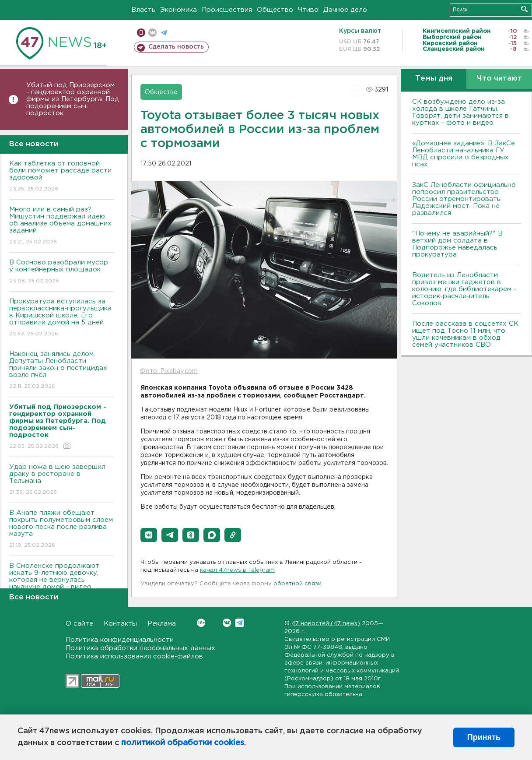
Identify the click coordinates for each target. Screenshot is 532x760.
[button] (149, 535)
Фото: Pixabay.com (169, 371)
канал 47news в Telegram (237, 570)
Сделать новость (176, 47)
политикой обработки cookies (183, 743)
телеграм (164, 33)
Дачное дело (345, 10)
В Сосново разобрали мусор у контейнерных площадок (61, 272)
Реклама (162, 624)
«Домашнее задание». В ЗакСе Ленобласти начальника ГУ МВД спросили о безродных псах (464, 154)
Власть (143, 10)
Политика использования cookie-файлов (134, 656)
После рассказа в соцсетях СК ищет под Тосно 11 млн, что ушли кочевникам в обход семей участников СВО (465, 334)
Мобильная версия (141, 33)
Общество (275, 10)
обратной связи (297, 584)
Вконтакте (201, 623)
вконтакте (152, 33)
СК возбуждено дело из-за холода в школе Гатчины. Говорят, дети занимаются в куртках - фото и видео (460, 112)
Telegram (240, 623)
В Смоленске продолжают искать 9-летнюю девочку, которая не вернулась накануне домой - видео (61, 582)
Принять (484, 737)
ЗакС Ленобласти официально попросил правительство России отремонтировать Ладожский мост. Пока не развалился (464, 199)
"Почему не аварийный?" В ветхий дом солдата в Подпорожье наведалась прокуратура (457, 244)
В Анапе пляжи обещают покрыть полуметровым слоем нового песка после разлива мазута (61, 530)
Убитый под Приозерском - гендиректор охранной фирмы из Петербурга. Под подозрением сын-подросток (73, 99)
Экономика (178, 10)
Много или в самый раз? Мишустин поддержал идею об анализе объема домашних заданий (61, 226)
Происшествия (227, 10)
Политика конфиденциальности (120, 640)
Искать (524, 9)
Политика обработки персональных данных (140, 648)
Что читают (499, 79)
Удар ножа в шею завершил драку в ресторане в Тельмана (61, 480)
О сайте (79, 624)
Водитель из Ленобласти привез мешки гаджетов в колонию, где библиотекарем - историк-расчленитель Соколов (464, 289)
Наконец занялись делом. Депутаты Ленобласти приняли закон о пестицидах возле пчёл (61, 371)
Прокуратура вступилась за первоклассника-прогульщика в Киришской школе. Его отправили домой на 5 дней (61, 318)
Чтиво (308, 10)
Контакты (120, 624)
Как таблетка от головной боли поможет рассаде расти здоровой (61, 177)
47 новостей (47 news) (326, 624)
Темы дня (434, 79)
